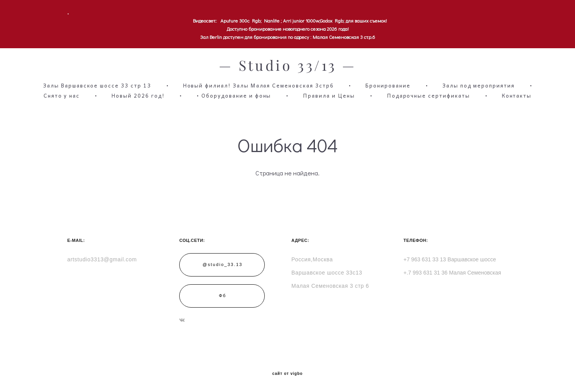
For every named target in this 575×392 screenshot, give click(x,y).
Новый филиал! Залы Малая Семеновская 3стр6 (259, 86)
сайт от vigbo (287, 374)
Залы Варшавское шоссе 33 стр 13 (97, 86)
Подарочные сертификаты (428, 96)
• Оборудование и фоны (234, 96)
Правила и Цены (329, 96)
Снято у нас (62, 96)
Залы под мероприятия (479, 86)
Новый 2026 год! (138, 96)
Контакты (517, 96)
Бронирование (388, 86)
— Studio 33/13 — (287, 66)
